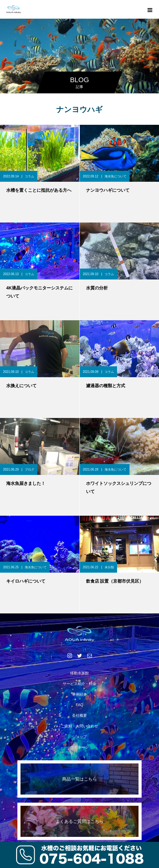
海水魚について (116, 176)
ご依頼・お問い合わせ (79, 726)
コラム (30, 176)
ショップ (79, 737)
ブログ (30, 469)
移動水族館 (79, 673)
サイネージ (79, 747)
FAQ (79, 705)
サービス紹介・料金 (79, 684)
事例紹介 (79, 694)
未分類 (109, 567)
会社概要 (79, 716)
